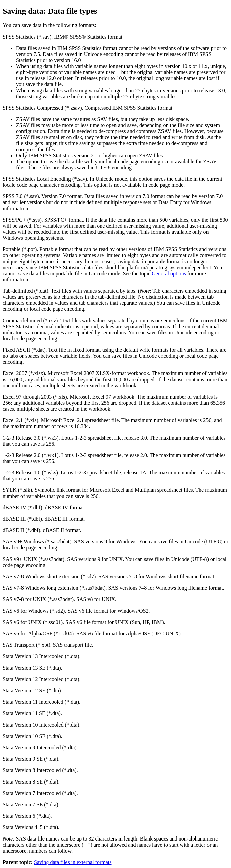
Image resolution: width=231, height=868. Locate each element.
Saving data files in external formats (73, 862)
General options (169, 273)
